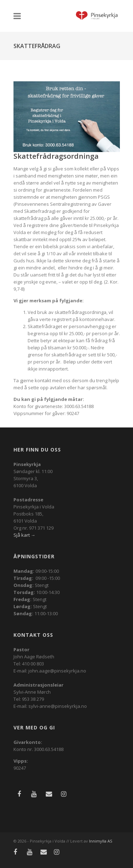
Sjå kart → (24, 535)
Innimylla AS (101, 841)
